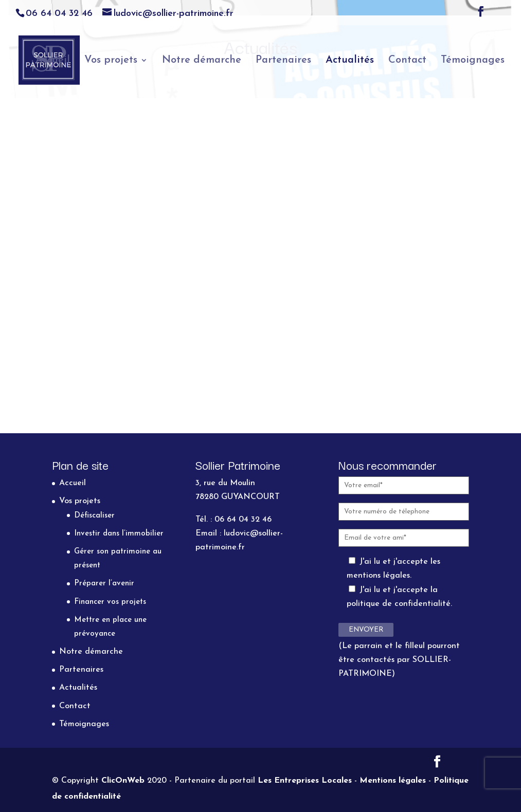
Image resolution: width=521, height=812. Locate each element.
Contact (407, 61)
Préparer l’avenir (104, 584)
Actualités (350, 61)
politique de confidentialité (399, 604)
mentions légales (378, 576)
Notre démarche (202, 61)
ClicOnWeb (123, 781)
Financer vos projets (110, 602)
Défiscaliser (94, 516)
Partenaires (283, 61)
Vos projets (111, 61)
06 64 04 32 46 (59, 14)
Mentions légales (393, 781)
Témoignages (473, 61)
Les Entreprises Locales (305, 781)
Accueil (53, 61)
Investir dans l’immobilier (119, 534)
